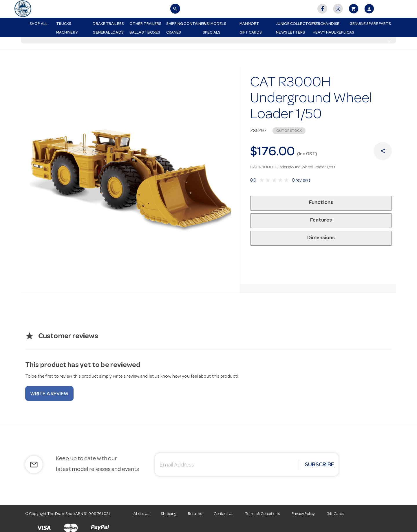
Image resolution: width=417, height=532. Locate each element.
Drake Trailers (108, 24)
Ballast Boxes (145, 33)
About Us (142, 514)
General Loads (108, 33)
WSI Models (214, 24)
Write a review (49, 394)
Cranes (174, 33)
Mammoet (249, 24)
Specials (212, 33)
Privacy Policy (303, 514)
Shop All (39, 24)
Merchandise (326, 24)
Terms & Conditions (263, 514)
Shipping (169, 514)
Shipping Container (182, 24)
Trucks (64, 24)
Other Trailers (145, 24)
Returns (195, 514)
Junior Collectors (292, 24)
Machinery (67, 33)
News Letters (290, 33)
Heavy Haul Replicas (329, 33)
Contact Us (224, 514)
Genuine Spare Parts (366, 24)
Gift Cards (251, 33)
